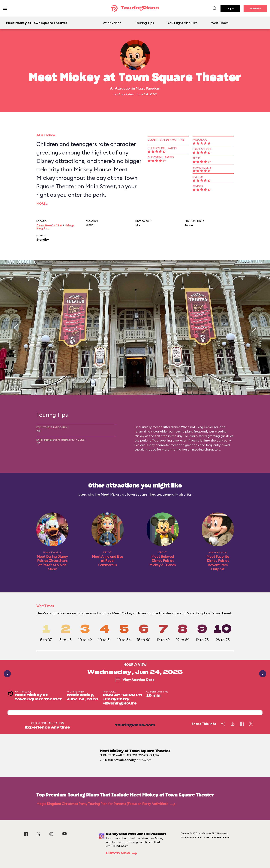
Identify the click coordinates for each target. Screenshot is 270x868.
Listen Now (123, 853)
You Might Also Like (183, 23)
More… (42, 203)
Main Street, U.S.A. (49, 225)
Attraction (123, 88)
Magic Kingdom (148, 88)
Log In (230, 9)
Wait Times (220, 23)
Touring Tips (144, 23)
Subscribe (255, 9)
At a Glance (112, 23)
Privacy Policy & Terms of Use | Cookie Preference (205, 837)
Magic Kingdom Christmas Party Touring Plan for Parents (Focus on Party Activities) (106, 804)
